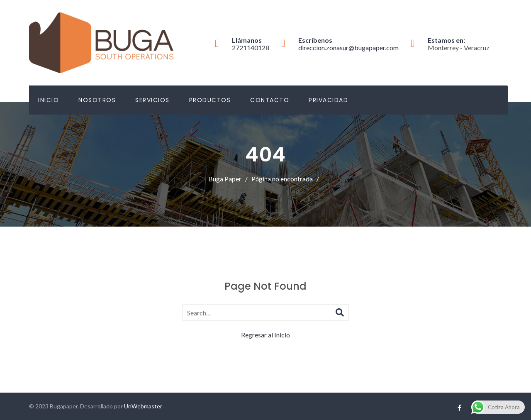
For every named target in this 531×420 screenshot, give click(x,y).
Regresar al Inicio (265, 335)
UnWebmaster (143, 406)
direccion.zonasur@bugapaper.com (348, 48)
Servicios (152, 100)
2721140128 (251, 48)
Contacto (270, 100)
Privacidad (328, 100)
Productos (210, 100)
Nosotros (97, 100)
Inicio (49, 100)
